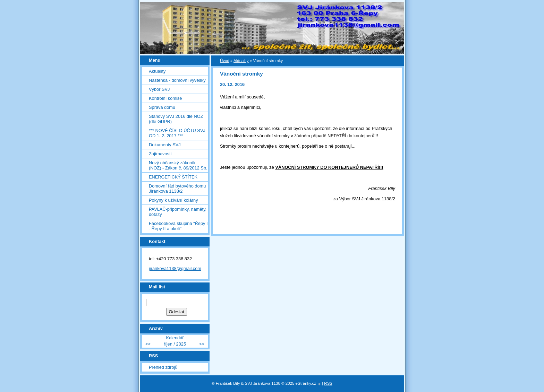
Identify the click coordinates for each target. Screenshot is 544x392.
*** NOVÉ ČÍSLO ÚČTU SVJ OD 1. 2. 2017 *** (177, 133)
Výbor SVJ (159, 89)
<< (148, 344)
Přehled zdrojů (163, 367)
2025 (181, 344)
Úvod (225, 61)
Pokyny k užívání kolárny (173, 200)
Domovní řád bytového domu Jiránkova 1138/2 (177, 189)
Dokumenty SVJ (165, 145)
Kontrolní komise (165, 98)
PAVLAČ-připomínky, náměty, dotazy (178, 212)
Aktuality (157, 71)
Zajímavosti (160, 154)
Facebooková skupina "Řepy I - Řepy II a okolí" (178, 226)
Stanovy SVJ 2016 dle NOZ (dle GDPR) (176, 119)
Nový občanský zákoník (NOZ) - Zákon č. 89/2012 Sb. (178, 165)
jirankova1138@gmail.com (175, 268)
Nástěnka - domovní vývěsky (177, 80)
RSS (328, 383)
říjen (168, 344)
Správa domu (162, 107)
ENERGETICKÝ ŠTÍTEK (173, 177)
